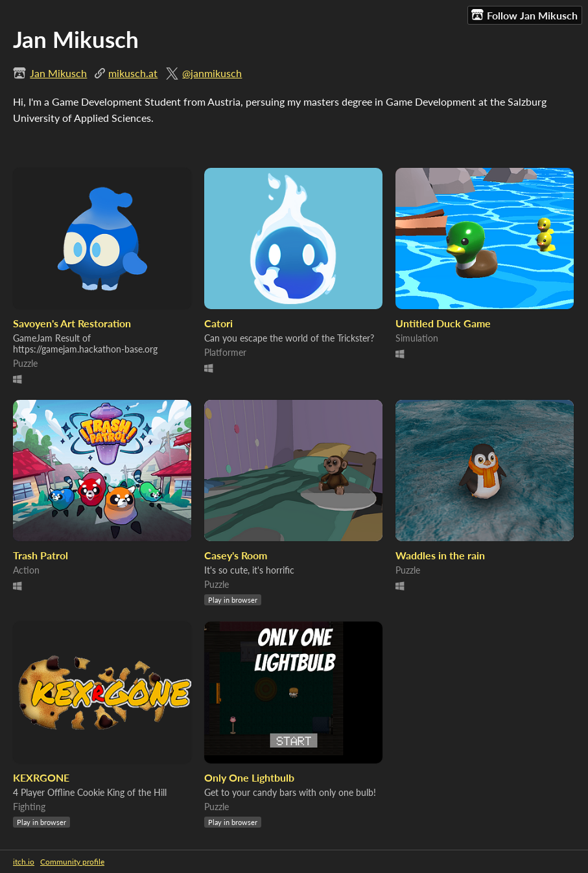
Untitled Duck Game (443, 323)
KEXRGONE (41, 777)
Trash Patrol (41, 555)
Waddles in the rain (440, 555)
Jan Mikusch (58, 73)
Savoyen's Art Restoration (72, 323)
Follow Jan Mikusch (524, 15)
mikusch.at (133, 73)
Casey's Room (236, 555)
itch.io (24, 862)
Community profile (72, 862)
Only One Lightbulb (249, 777)
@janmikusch (212, 73)
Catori (218, 323)
